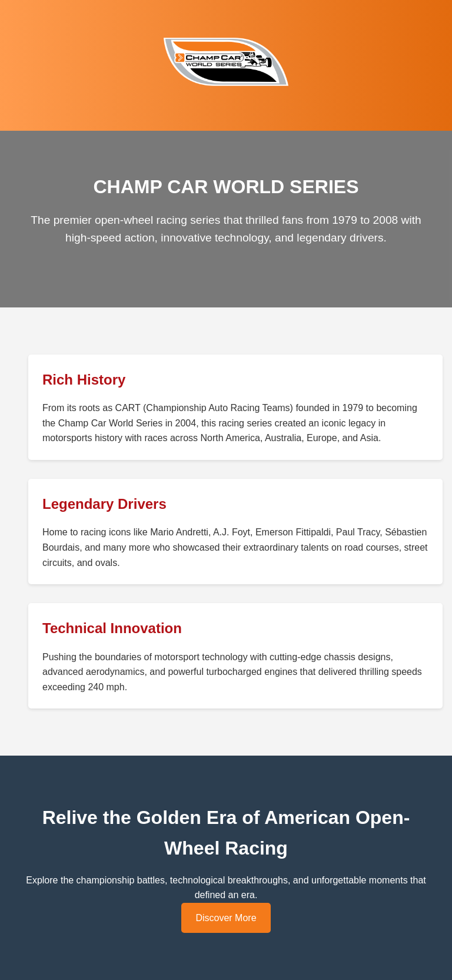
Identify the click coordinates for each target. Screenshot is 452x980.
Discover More (226, 918)
